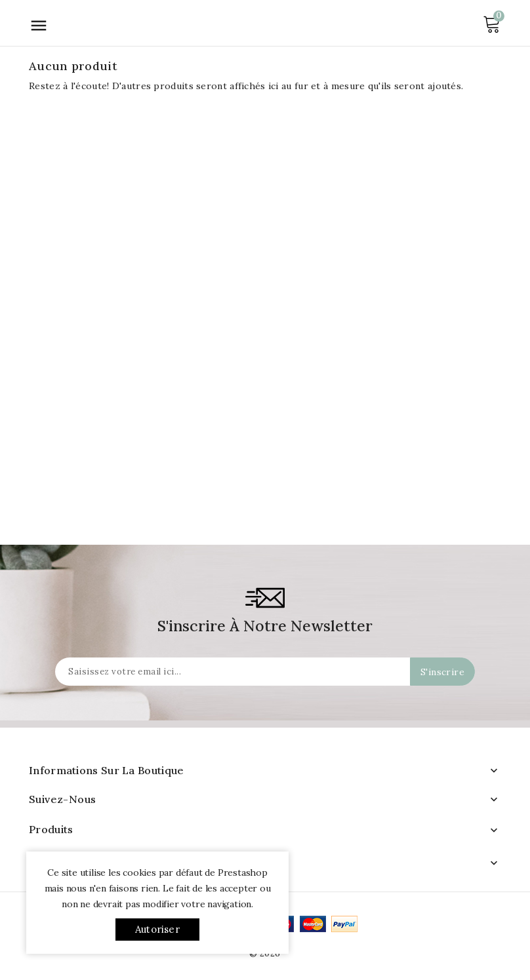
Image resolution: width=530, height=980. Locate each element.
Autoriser (157, 929)
